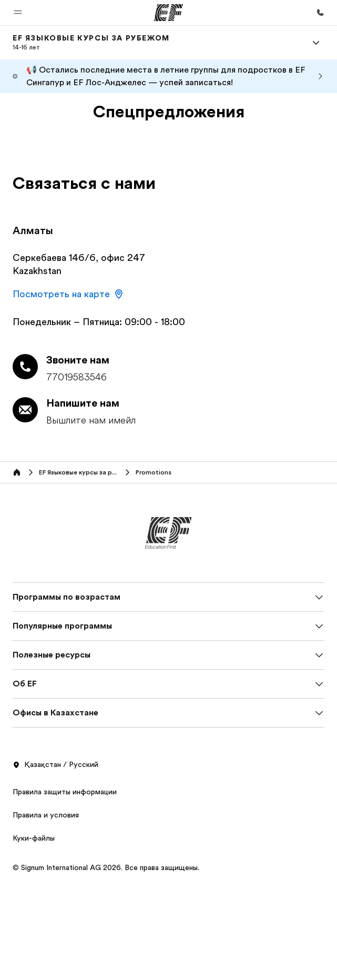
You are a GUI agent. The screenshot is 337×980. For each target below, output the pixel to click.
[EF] (168, 13)
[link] (91, 43)
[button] (18, 13)
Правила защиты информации (65, 792)
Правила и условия (46, 815)
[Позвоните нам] (320, 13)
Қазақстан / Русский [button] (55, 765)
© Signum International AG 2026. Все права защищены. (106, 867)
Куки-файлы (34, 838)
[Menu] (316, 43)
